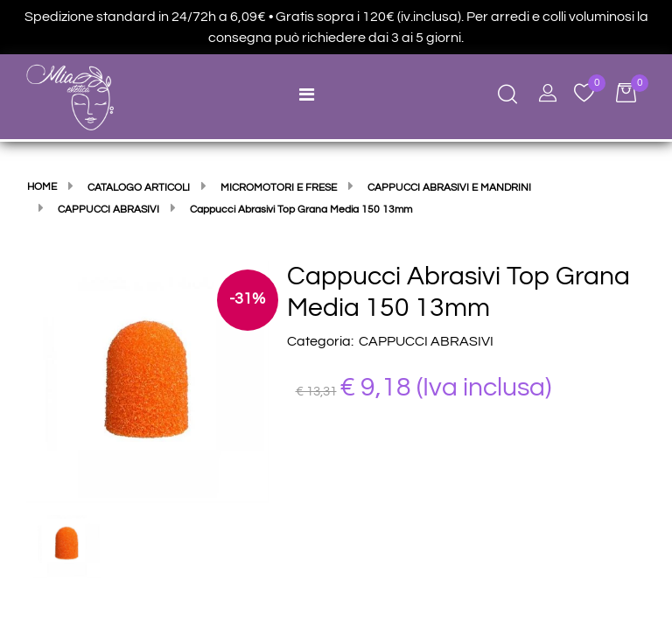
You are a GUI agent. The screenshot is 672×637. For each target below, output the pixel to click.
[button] (148, 381)
